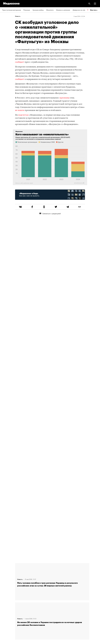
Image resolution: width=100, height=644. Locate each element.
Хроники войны (38, 10)
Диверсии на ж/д (79, 10)
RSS (5, 585)
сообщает (20, 62)
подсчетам (23, 115)
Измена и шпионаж (63, 10)
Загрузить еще (52, 481)
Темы (4, 566)
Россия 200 (6, 610)
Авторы (5, 572)
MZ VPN (5, 604)
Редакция (6, 578)
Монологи (50, 10)
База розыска (7, 616)
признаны (64, 98)
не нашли (20, 110)
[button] (95, 4)
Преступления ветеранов (11, 10)
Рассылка (6, 591)
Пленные (27, 10)
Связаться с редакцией (50, 213)
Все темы (94, 10)
